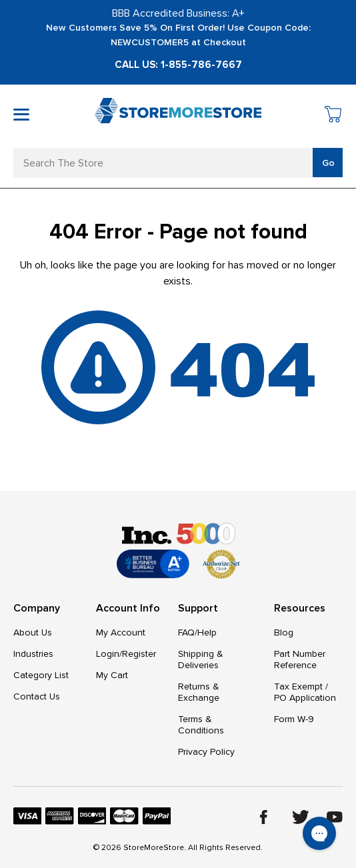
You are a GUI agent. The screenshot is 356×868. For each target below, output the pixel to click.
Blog (284, 633)
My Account (121, 633)
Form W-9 (294, 719)
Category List (41, 675)
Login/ (109, 654)
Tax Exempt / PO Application (305, 692)
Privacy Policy (206, 752)
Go (328, 163)
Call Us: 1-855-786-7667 (178, 65)
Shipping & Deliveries (201, 659)
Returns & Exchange (199, 692)
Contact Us (37, 696)
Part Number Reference (300, 659)
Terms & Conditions (201, 725)
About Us (33, 633)
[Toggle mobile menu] (21, 115)
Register (139, 654)
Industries (33, 654)
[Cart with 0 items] (334, 116)
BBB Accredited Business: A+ (178, 13)
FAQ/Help (197, 633)
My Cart (112, 675)
